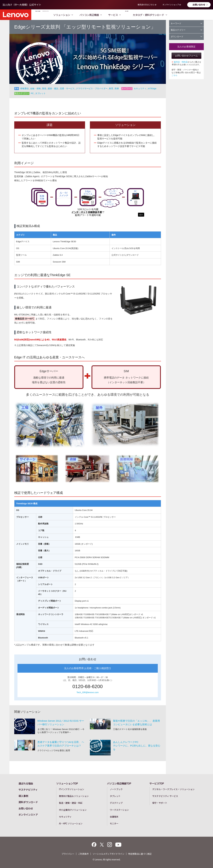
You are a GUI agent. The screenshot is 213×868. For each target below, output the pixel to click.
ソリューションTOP (67, 783)
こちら (174, 75)
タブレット (115, 796)
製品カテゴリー (186, 30)
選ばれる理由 (45, 15)
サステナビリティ (68, 15)
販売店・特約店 (181, 62)
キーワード (186, 23)
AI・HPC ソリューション (71, 823)
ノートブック (116, 789)
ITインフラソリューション (72, 789)
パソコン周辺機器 (122, 15)
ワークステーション (119, 809)
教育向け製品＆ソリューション (74, 796)
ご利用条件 (83, 853)
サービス (146, 15)
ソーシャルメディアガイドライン (108, 853)
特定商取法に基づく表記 (140, 853)
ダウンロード (186, 37)
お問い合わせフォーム (186, 56)
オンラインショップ (171, 5)
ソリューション (94, 15)
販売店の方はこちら (146, 5)
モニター (114, 823)
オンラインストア (28, 814)
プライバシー (68, 853)
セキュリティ (65, 816)
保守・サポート (160, 802)
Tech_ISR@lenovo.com (87, 692)
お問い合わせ (199, 5)
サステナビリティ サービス (165, 796)
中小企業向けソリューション (73, 809)
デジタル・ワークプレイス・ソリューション (173, 789)
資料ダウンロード (28, 802)
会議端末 (114, 816)
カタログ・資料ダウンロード (192, 15)
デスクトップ (116, 802)
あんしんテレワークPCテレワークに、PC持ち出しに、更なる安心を (137, 745)
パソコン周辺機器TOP (119, 783)
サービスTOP (157, 783)
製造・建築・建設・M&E (71, 802)
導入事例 (163, 15)
